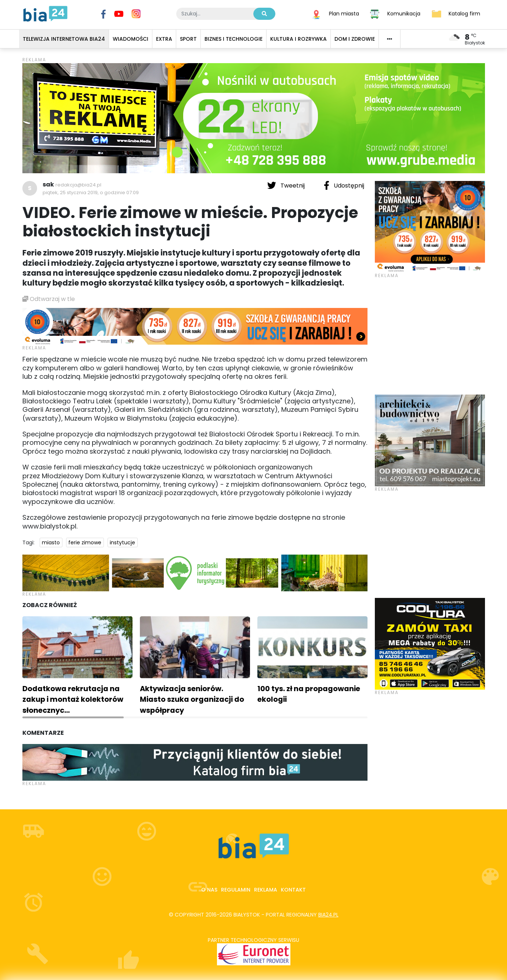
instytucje (122, 542)
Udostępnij (344, 185)
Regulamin (236, 890)
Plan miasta (344, 13)
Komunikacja (404, 13)
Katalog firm (464, 13)
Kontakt (293, 890)
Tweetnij (287, 185)
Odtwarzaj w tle (49, 299)
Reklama (266, 890)
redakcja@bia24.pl (78, 185)
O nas (209, 890)
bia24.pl (328, 915)
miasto (51, 542)
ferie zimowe (85, 542)
